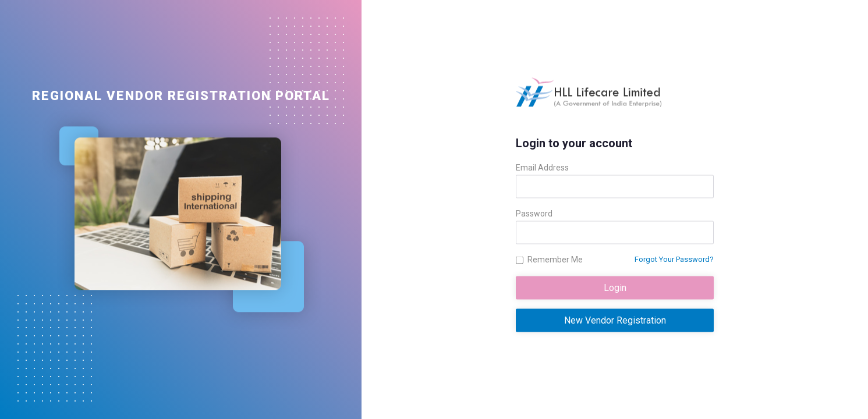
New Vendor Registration (615, 320)
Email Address (542, 168)
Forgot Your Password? (674, 259)
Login (615, 288)
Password (534, 214)
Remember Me (555, 260)
